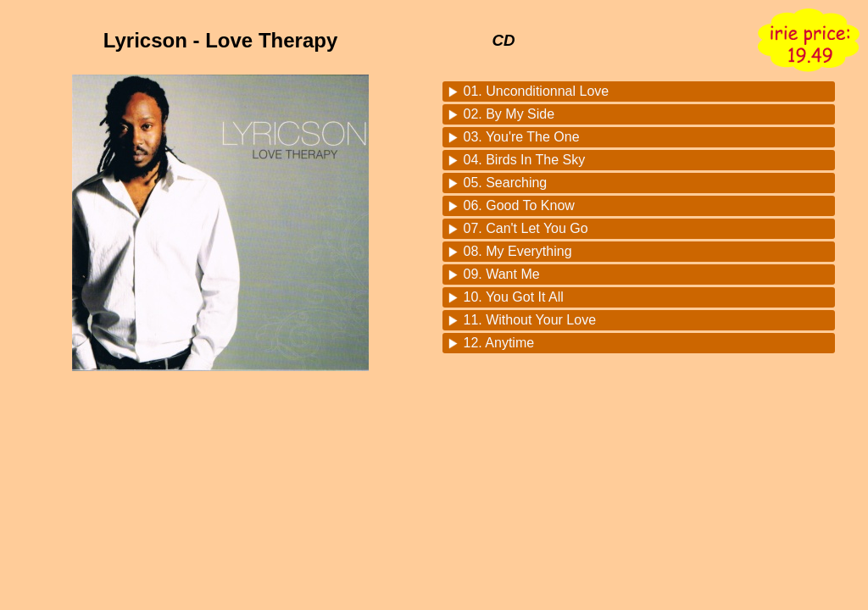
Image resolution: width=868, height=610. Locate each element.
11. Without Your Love (530, 320)
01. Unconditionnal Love (537, 91)
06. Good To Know (519, 205)
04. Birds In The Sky (525, 160)
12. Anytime (499, 343)
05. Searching (506, 183)
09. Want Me (502, 274)
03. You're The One (522, 137)
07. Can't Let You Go (526, 228)
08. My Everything (518, 251)
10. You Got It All (514, 297)
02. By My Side (509, 114)
